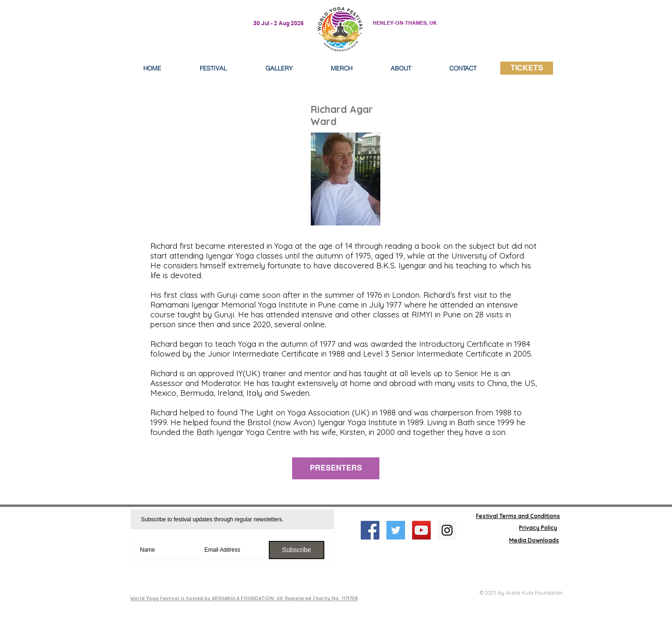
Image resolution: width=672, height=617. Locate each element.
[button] (401, 68)
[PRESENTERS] (336, 468)
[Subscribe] (297, 550)
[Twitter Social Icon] (396, 530)
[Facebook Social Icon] (370, 530)
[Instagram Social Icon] (447, 530)
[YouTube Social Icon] (421, 530)
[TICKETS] (527, 68)
